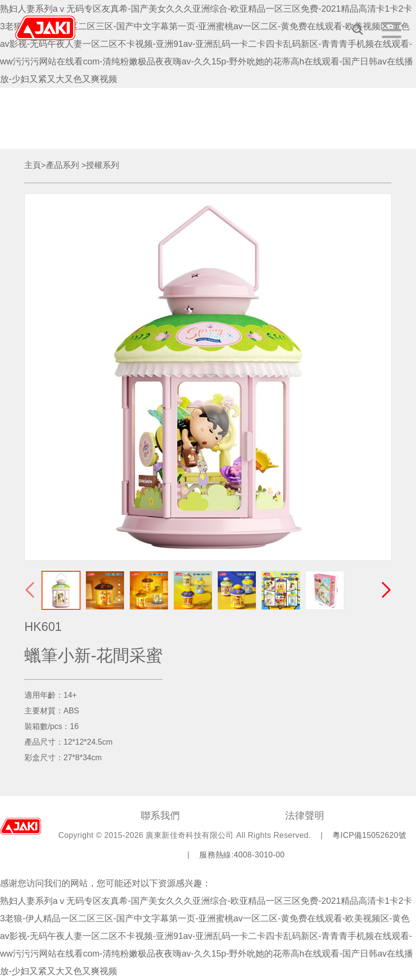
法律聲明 (305, 815)
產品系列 (62, 165)
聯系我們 (160, 815)
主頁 (33, 165)
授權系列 (103, 165)
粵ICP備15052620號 (369, 835)
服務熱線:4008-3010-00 (242, 855)
